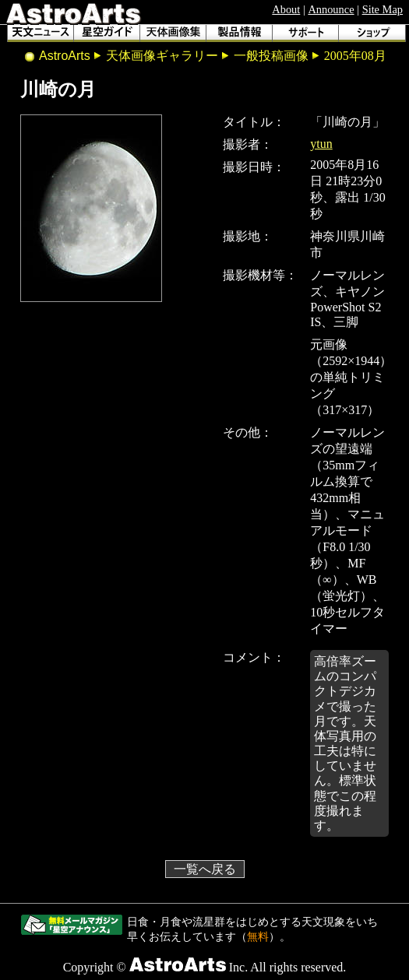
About (286, 9)
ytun (321, 144)
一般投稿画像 (271, 56)
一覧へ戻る (205, 869)
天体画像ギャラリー (162, 56)
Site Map (383, 9)
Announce (331, 9)
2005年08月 (355, 56)
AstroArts (65, 56)
